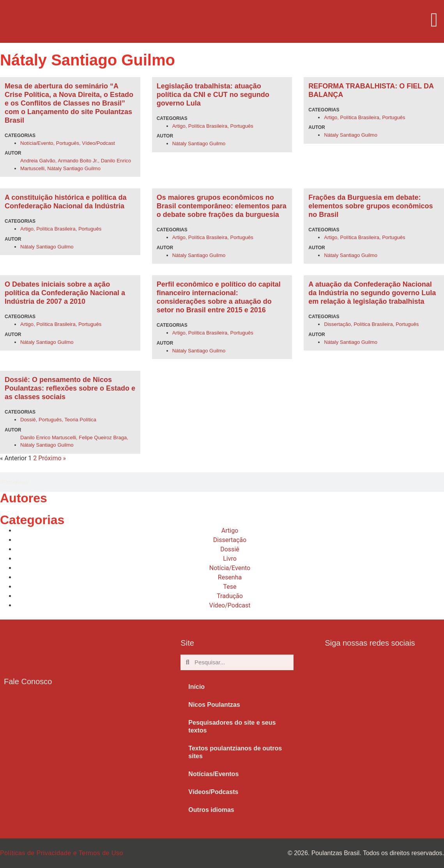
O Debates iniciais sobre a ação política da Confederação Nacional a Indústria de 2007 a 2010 (65, 293)
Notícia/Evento (37, 143)
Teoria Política (80, 420)
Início (196, 687)
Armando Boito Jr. (78, 161)
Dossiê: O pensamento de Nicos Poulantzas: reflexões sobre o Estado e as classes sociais (70, 388)
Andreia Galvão (38, 161)
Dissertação (337, 324)
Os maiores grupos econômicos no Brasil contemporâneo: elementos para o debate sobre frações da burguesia (222, 206)
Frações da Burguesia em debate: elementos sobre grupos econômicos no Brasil (371, 206)
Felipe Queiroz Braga (103, 438)
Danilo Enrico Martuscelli (48, 438)
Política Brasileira (208, 126)
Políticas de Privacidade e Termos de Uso (62, 853)
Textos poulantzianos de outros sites (235, 752)
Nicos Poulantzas (214, 705)
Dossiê (28, 420)
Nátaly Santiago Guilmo (74, 168)
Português (68, 143)
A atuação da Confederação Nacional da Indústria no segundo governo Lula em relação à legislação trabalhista (372, 293)
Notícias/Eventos (213, 774)
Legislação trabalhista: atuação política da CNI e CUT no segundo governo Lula (213, 95)
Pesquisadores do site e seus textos (232, 726)
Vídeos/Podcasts (213, 792)
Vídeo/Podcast (98, 143)
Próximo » (52, 458)
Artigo (179, 126)
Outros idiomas (211, 810)
